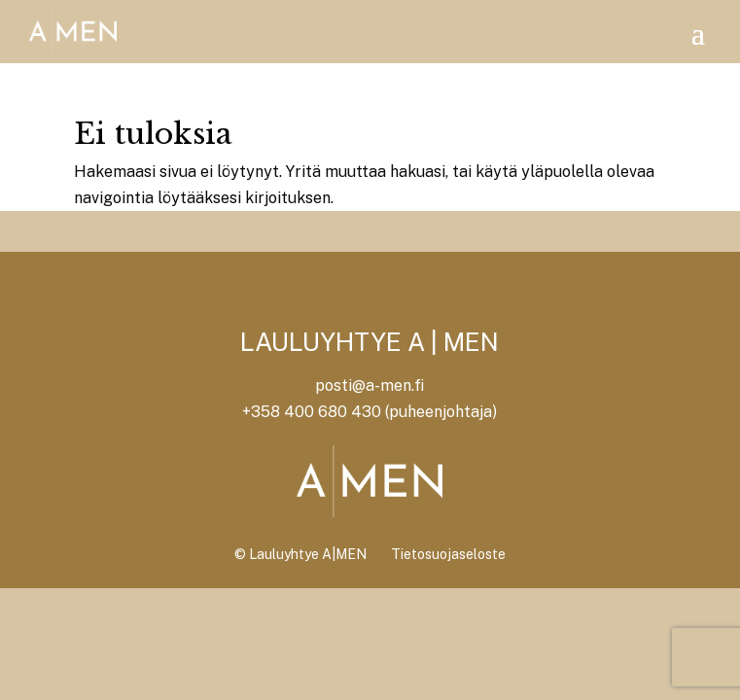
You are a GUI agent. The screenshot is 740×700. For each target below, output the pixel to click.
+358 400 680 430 (312, 412)
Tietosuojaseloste (448, 554)
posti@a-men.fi (370, 385)
